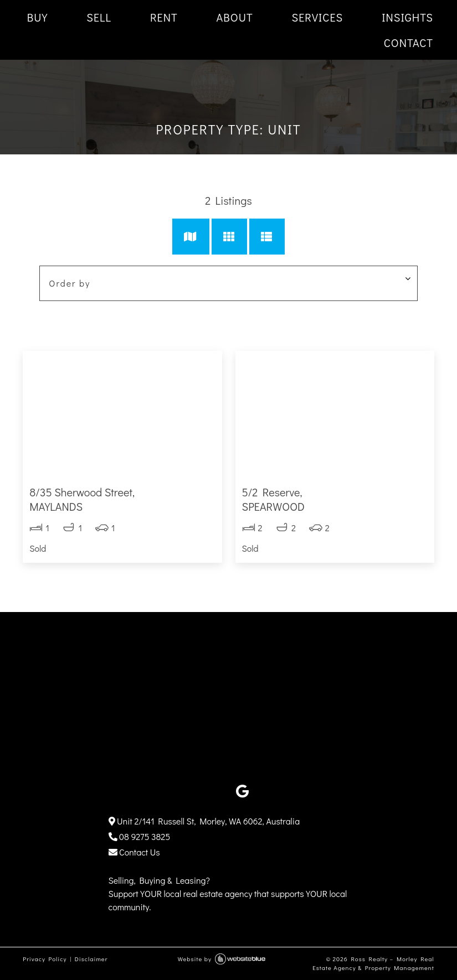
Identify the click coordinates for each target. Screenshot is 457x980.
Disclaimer (91, 959)
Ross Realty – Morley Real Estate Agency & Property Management (373, 963)
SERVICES (318, 17)
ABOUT (235, 17)
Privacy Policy (45, 959)
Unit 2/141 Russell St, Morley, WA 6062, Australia (204, 821)
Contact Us (134, 852)
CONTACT (409, 43)
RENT (164, 17)
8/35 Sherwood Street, (122, 499)
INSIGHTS (407, 17)
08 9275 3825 (140, 836)
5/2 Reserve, (335, 499)
